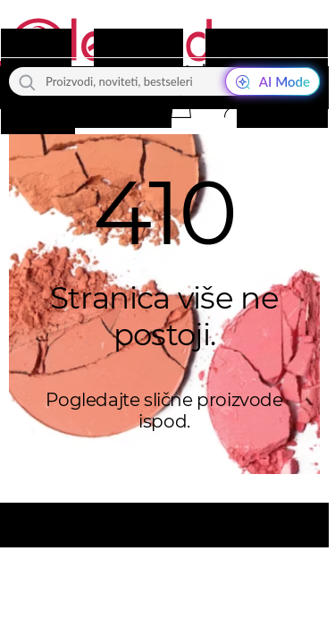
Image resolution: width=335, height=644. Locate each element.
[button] (180, 106)
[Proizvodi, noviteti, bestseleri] (164, 81)
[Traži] (27, 81)
